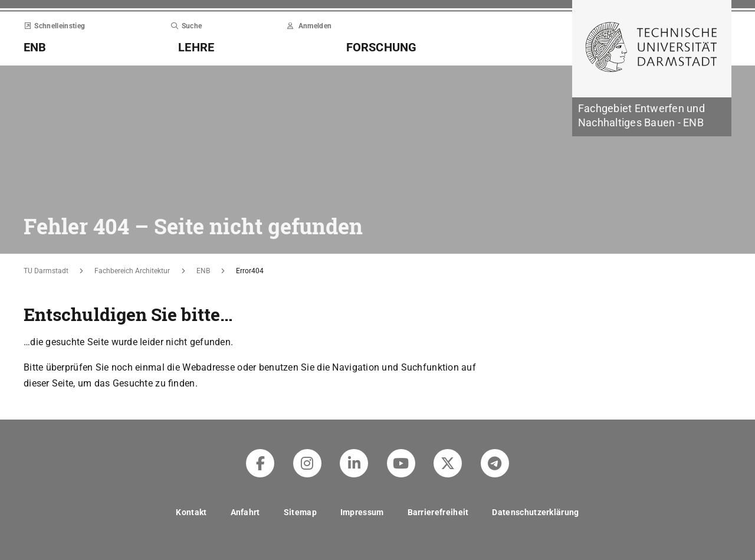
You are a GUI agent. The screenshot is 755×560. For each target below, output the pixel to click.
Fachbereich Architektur (132, 271)
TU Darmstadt (46, 271)
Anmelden (309, 26)
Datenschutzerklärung (535, 512)
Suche (186, 26)
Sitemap (300, 512)
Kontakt (191, 512)
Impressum (362, 512)
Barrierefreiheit (438, 512)
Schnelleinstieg (54, 26)
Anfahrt (245, 512)
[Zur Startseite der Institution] (652, 117)
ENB (203, 271)
